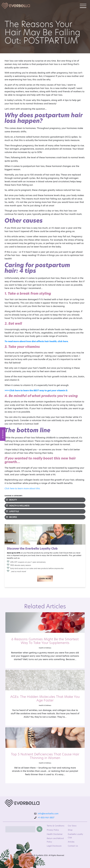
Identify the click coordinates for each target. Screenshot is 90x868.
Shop (70, 830)
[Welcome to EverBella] (16, 6)
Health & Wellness (19, 506)
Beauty (13, 500)
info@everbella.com (47, 814)
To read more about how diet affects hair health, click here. (37, 341)
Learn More (45, 579)
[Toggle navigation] (83, 6)
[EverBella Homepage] (22, 804)
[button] (3, 434)
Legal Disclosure (54, 846)
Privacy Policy (53, 830)
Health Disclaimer (55, 834)
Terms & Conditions (56, 826)
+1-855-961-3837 (46, 818)
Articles (71, 842)
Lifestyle (14, 511)
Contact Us (73, 846)
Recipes (13, 517)
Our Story (72, 826)
